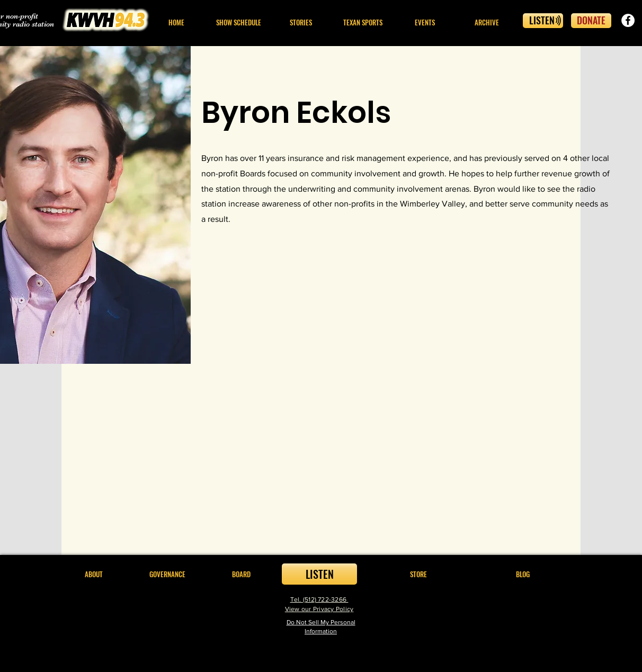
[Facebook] (628, 20)
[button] (301, 23)
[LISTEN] (543, 21)
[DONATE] (591, 21)
